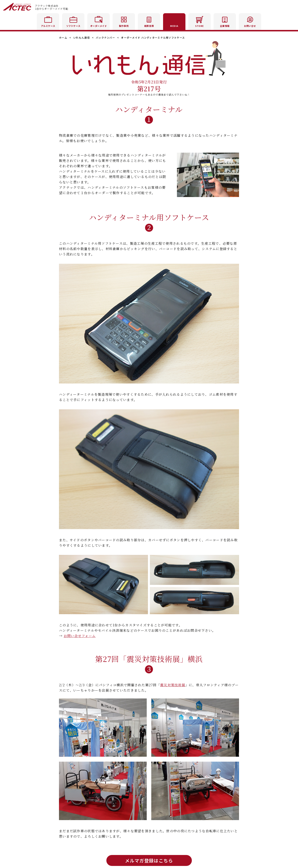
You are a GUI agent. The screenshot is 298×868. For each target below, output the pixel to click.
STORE (199, 21)
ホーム (63, 37)
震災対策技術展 (173, 685)
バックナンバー (105, 37)
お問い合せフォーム (80, 636)
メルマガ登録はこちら (149, 860)
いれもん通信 (82, 37)
